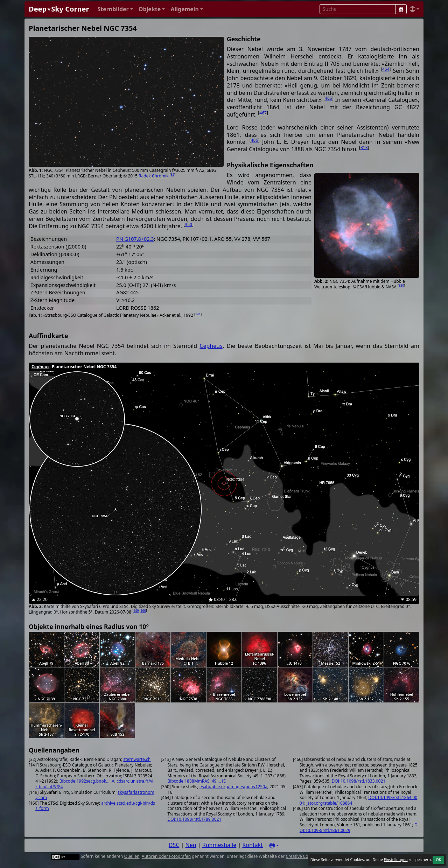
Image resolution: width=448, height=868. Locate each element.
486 (255, 140)
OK (438, 860)
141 (198, 314)
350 (401, 285)
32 (173, 174)
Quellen (132, 856)
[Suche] (401, 9)
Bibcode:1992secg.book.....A (87, 781)
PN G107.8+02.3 (135, 239)
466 (328, 98)
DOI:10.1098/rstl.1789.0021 (195, 819)
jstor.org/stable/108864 (329, 803)
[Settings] (274, 846)
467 (263, 113)
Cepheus (211, 346)
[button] (115, 9)
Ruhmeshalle (219, 845)
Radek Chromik (154, 176)
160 (143, 611)
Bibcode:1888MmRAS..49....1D (197, 781)
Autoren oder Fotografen (166, 856)
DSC (174, 845)
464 (386, 69)
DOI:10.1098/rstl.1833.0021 (358, 781)
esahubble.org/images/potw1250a (233, 787)
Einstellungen (395, 860)
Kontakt (253, 845)
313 (364, 148)
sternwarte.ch (137, 759)
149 (136, 611)
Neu (191, 845)
